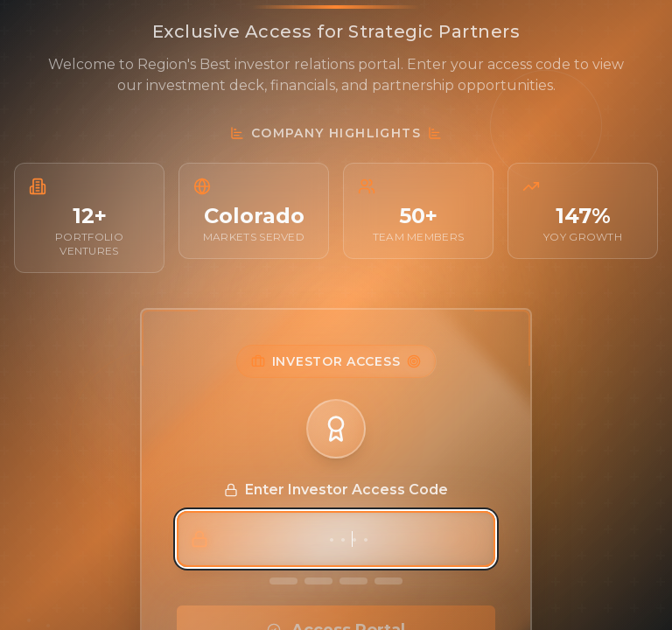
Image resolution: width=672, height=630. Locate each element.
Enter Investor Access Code (336, 490)
